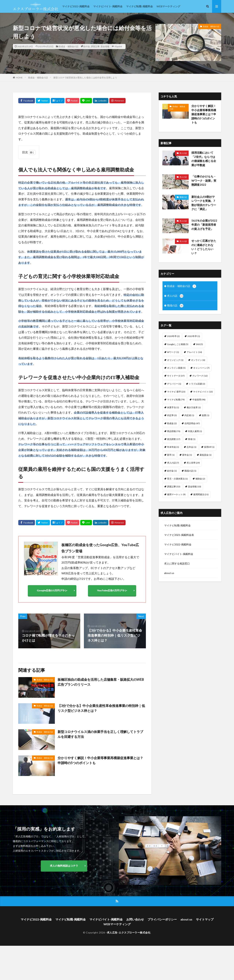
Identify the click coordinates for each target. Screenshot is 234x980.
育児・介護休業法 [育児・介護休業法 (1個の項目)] (177, 479)
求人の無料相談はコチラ (64, 866)
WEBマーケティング (168, 6)
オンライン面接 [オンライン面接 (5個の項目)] (176, 368)
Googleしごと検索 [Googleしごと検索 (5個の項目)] (178, 344)
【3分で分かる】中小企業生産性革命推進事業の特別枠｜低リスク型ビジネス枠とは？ (101, 708)
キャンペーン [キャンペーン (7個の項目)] (201, 368)
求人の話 (183, 153)
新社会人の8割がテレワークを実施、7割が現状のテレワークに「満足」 (204, 203)
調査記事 (95, 46)
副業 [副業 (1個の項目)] (206, 415)
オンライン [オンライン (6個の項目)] (198, 360)
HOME (19, 78)
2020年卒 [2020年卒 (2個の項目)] (173, 336)
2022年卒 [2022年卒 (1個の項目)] (194, 336)
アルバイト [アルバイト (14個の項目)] (194, 352)
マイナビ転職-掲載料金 (139, 6)
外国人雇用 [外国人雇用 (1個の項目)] (195, 431)
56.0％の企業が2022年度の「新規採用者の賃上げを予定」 (204, 225)
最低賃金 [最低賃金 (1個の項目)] (206, 455)
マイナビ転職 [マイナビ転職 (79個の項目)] (176, 400)
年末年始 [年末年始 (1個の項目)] (173, 447)
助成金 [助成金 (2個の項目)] (172, 423)
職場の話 (183, 197)
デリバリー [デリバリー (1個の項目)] (174, 384)
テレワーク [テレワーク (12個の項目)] (200, 376)
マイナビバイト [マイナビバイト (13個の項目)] (203, 392)
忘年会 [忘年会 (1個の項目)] (191, 447)
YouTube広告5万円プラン (112, 590)
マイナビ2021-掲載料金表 (179, 535)
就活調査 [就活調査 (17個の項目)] (174, 439)
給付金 (87, 46)
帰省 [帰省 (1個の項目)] (192, 439)
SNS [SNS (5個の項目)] (199, 344)
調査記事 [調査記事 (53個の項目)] (174, 487)
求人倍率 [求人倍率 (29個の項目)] (193, 463)
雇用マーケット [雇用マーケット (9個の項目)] (176, 494)
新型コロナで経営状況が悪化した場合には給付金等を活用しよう (85, 78)
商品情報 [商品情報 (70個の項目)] (174, 431)
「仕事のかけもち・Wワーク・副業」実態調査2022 (204, 180)
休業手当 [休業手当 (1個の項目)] (173, 407)
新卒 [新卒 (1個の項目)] (171, 455)
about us (169, 573)
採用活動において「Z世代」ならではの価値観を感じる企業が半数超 (204, 159)
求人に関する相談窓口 (177, 563)
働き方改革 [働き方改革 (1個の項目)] (194, 407)
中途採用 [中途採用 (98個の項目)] (199, 400)
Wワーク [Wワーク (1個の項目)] (173, 352)
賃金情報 (105, 46)
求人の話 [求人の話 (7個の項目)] (173, 463)
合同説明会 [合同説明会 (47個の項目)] (192, 423)
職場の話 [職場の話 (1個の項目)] (190, 471)
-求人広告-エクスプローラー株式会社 (128, 932)
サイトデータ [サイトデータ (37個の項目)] (176, 376)
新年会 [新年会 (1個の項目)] (187, 455)
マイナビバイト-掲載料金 (108, 6)
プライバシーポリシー (162, 919)
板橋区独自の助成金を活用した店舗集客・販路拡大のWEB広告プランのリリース (101, 682)
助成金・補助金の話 (69, 46)
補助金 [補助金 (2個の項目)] (200, 479)
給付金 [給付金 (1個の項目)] (172, 471)
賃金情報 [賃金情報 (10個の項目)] (195, 487)
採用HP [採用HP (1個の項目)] (209, 447)
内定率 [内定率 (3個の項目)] (172, 415)
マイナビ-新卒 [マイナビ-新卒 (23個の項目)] (176, 392)
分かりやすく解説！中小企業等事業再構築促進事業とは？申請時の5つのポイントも (100, 760)
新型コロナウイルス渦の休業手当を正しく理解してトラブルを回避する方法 (100, 734)
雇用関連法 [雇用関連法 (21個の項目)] (201, 494)
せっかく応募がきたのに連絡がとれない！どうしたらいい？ (204, 247)
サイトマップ (205, 919)
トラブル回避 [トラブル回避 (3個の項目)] (197, 384)
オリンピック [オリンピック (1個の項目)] (175, 360)
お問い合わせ (135, 919)
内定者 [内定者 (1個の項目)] (189, 415)
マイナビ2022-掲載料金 (76, 6)
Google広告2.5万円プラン (52, 590)
